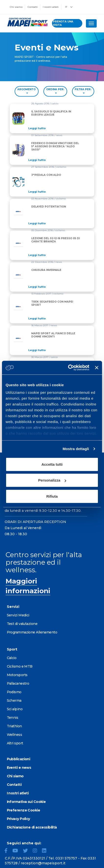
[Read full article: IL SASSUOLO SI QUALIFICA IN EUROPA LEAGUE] (58, 128)
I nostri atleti (51, 7)
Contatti (33, 7)
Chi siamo (16, 7)
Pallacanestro (18, 683)
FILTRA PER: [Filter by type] (83, 91)
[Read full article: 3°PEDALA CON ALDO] (48, 192)
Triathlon (14, 726)
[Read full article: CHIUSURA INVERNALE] (48, 287)
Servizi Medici (18, 615)
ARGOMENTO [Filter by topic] (26, 91)
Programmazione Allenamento (32, 632)
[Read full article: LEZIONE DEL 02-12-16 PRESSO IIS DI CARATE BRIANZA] (58, 255)
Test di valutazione (22, 624)
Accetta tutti (52, 464)
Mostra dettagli (76, 449)
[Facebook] (8, 851)
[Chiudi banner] (97, 368)
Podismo (14, 692)
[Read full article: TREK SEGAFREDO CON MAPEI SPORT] (58, 318)
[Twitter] (27, 851)
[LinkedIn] (46, 851)
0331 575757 (66, 858)
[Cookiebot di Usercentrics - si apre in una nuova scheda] (68, 368)
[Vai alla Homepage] (26, 22)
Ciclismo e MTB (20, 666)
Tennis (13, 718)
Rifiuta (52, 496)
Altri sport (15, 743)
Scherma (14, 700)
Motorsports (17, 675)
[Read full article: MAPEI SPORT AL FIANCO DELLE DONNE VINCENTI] (58, 350)
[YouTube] (17, 851)
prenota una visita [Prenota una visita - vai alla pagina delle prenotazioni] (63, 23)
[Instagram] (37, 851)
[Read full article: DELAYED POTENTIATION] (50, 223)
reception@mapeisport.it (43, 863)
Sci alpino (15, 709)
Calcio (12, 658)
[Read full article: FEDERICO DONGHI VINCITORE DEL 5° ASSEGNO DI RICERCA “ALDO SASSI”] (58, 160)
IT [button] (69, 7)
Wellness (15, 735)
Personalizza (52, 480)
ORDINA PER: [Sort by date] (55, 91)
